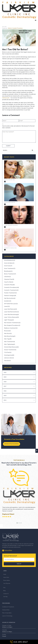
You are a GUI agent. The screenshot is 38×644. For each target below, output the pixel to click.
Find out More (7, 539)
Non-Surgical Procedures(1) (12, 325)
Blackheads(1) (8, 271)
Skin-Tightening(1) (10, 344)
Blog (4, 580)
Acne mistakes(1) (9, 263)
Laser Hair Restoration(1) (12, 312)
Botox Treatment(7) (10, 274)
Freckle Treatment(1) (10, 293)
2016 (5, 391)
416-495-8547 (19, 642)
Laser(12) (7, 306)
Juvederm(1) (8, 301)
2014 (5, 400)
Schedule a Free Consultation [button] (12, 444)
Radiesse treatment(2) (11, 328)
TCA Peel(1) (8, 352)
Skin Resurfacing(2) (10, 336)
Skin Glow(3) (8, 333)
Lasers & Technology (7, 605)
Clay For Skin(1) (9, 282)
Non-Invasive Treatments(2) (12, 323)
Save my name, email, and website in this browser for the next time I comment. (18, 127)
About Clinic (6, 566)
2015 (5, 396)
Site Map (5, 586)
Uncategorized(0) (9, 355)
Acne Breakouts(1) (10, 260)
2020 (5, 372)
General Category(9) (10, 296)
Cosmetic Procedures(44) (12, 287)
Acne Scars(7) (8, 266)
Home (5, 563)
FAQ (4, 577)
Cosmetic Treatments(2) (11, 290)
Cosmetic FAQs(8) (9, 285)
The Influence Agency (28, 639)
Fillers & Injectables (7, 602)
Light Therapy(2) (9, 320)
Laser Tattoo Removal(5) (11, 317)
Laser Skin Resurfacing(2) (12, 315)
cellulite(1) (7, 277)
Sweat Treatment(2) (10, 350)
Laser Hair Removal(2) (11, 309)
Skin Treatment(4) (10, 342)
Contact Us (6, 583)
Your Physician (7, 572)
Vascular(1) (7, 361)
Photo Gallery (7, 569)
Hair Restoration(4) (10, 298)
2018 (5, 382)
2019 (5, 377)
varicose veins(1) (9, 358)
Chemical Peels (6, 599)
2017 (5, 386)
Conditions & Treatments (8, 596)
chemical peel (6, 98)
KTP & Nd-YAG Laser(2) (11, 304)
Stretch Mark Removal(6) (11, 347)
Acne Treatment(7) (10, 268)
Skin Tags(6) (8, 339)
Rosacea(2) (7, 331)
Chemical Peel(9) (9, 279)
